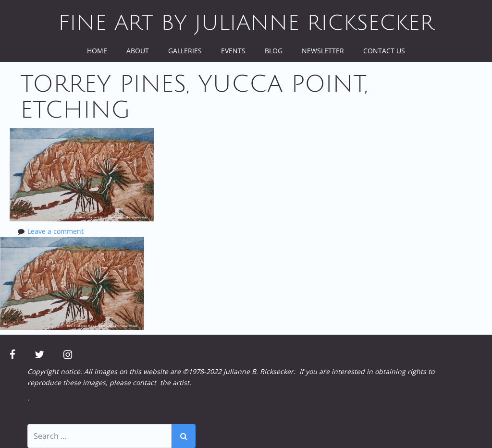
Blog (274, 51)
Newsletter (323, 51)
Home (97, 51)
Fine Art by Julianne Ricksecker (246, 23)
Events (233, 51)
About (138, 51)
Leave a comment (55, 231)
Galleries (185, 51)
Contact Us (384, 51)
